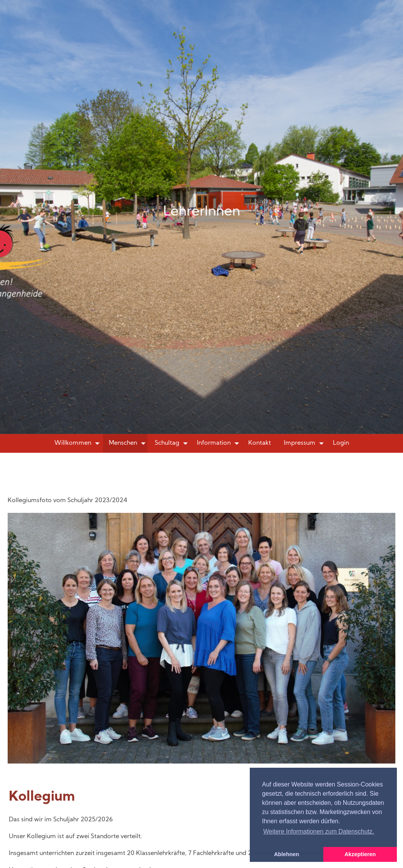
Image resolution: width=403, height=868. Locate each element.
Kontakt (260, 443)
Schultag (167, 443)
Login (341, 443)
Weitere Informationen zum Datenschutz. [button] (319, 831)
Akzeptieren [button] (360, 854)
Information (214, 443)
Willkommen (73, 443)
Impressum (300, 443)
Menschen (123, 443)
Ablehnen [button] (287, 854)
